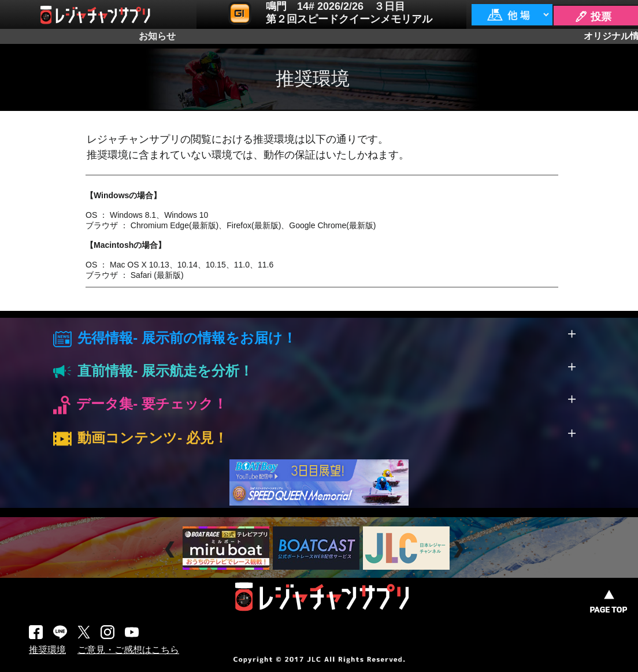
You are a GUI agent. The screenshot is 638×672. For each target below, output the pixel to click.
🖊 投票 (593, 17)
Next (460, 550)
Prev (171, 550)
